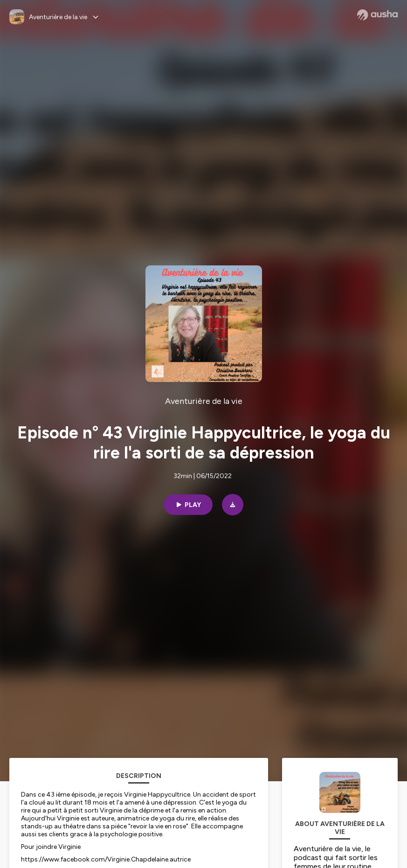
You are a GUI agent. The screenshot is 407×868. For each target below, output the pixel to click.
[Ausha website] (377, 15)
